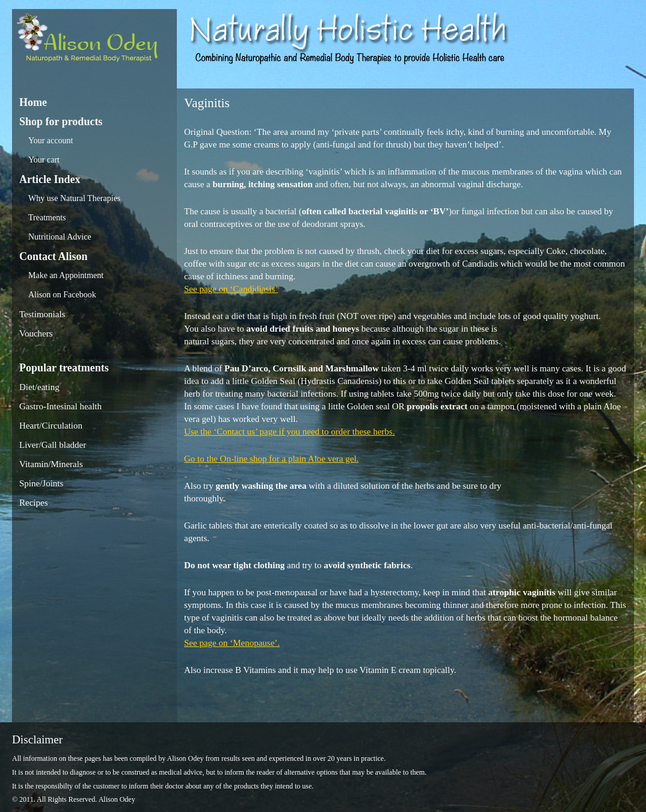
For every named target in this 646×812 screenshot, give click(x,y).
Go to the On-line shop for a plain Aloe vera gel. (271, 459)
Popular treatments (64, 368)
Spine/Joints (41, 483)
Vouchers (36, 333)
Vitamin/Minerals (51, 464)
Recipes (33, 503)
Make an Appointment (66, 275)
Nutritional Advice (60, 237)
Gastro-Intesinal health (60, 406)
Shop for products (61, 122)
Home (33, 102)
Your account (51, 141)
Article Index (50, 179)
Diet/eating (39, 387)
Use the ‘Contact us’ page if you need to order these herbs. (289, 432)
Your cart (44, 160)
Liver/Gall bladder (53, 445)
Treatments (47, 218)
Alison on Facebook (62, 295)
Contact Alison (54, 256)
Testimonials (42, 314)
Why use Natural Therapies (74, 198)
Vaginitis (207, 103)
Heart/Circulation (51, 426)
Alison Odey (94, 41)
